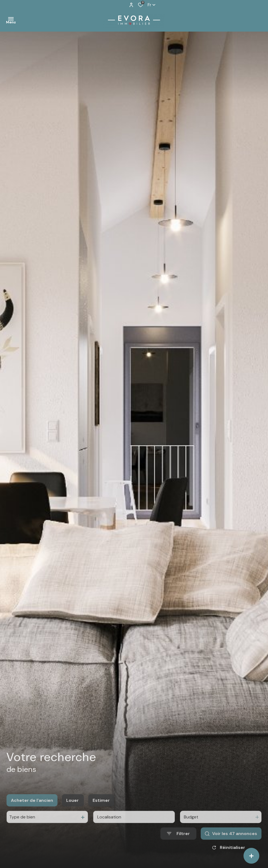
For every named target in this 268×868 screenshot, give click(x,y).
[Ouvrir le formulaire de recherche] (178, 841)
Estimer (101, 807)
